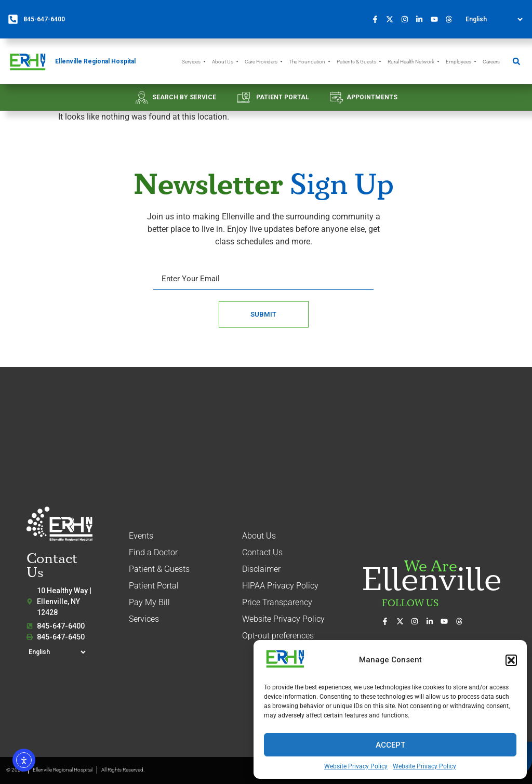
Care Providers (264, 62)
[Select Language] (494, 19)
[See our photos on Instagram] (407, 19)
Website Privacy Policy (356, 766)
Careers (491, 62)
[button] (511, 660)
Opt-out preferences (278, 636)
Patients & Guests (360, 62)
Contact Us (262, 552)
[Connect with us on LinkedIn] (422, 19)
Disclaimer (261, 569)
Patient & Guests (159, 569)
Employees (462, 62)
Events (141, 536)
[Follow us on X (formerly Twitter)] (393, 19)
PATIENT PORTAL (283, 97)
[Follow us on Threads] (452, 19)
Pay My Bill (149, 602)
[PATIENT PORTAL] (243, 97)
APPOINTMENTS (372, 97)
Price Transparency (277, 602)
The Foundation (310, 62)
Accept (390, 745)
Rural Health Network (414, 62)
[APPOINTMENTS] (336, 97)
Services (194, 62)
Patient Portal (154, 586)
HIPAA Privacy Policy (280, 586)
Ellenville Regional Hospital (95, 61)
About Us (226, 62)
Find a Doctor (153, 552)
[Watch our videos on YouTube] (437, 19)
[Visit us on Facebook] (378, 19)
